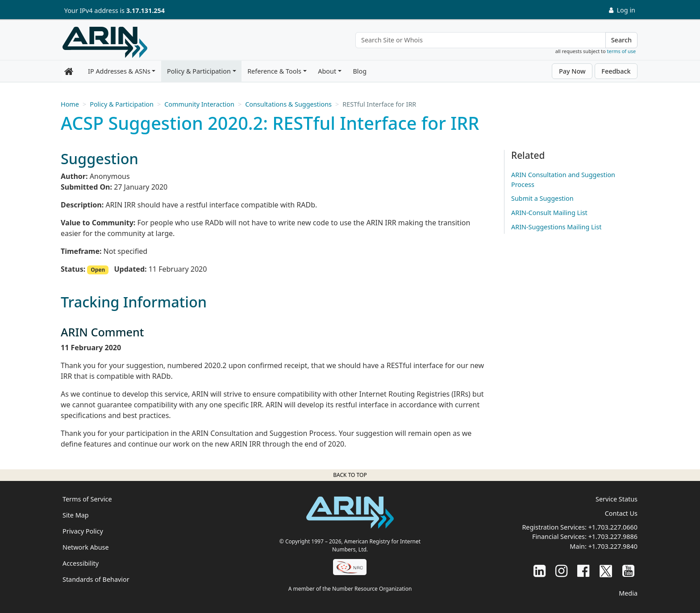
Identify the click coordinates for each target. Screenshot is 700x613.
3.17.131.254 (146, 10)
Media (628, 593)
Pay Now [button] (572, 71)
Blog (360, 71)
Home (70, 104)
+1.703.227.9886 (613, 536)
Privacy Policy (83, 531)
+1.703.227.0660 (613, 527)
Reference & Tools (274, 71)
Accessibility (81, 563)
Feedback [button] (616, 71)
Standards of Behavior (96, 579)
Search (621, 40)
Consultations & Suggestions (288, 104)
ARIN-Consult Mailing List (549, 213)
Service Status (617, 499)
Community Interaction (199, 104)
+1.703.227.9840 (613, 546)
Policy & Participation (199, 71)
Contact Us (621, 513)
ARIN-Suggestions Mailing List (556, 227)
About (327, 71)
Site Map (76, 515)
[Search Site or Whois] (481, 40)
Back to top (350, 475)
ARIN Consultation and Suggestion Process (563, 180)
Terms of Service (87, 499)
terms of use (622, 51)
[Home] (105, 42)
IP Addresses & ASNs (119, 71)
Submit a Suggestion (542, 198)
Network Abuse (86, 547)
